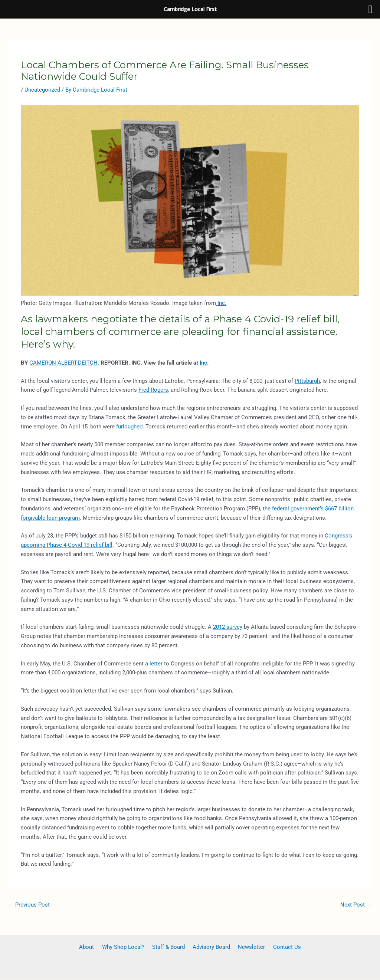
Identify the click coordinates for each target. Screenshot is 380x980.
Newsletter (248, 947)
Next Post (356, 905)
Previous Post (29, 905)
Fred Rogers (153, 390)
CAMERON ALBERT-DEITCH (63, 363)
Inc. (221, 303)
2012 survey (228, 627)
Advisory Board (210, 947)
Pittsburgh (307, 381)
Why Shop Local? (127, 947)
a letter (154, 664)
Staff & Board (170, 947)
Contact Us (281, 947)
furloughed (129, 427)
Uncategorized (42, 90)
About (92, 947)
